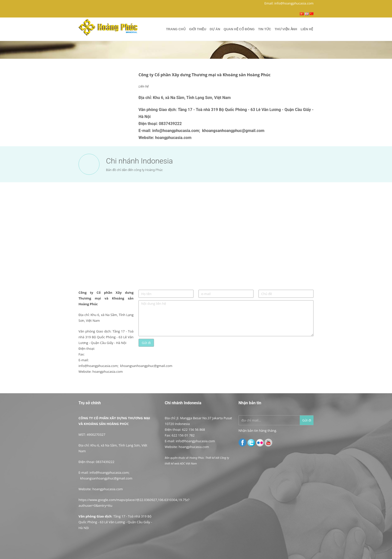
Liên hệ (307, 29)
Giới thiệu (198, 29)
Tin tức (264, 29)
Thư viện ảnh (286, 29)
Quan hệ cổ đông (239, 29)
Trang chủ (176, 29)
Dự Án (215, 29)
